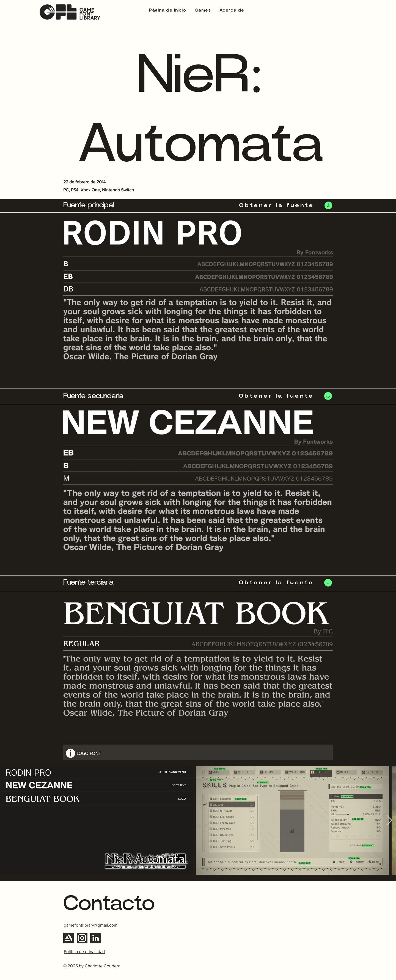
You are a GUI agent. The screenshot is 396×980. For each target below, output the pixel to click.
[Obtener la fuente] (269, 206)
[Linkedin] (96, 938)
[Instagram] (82, 938)
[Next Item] (389, 820)
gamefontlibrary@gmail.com (91, 925)
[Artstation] (69, 938)
